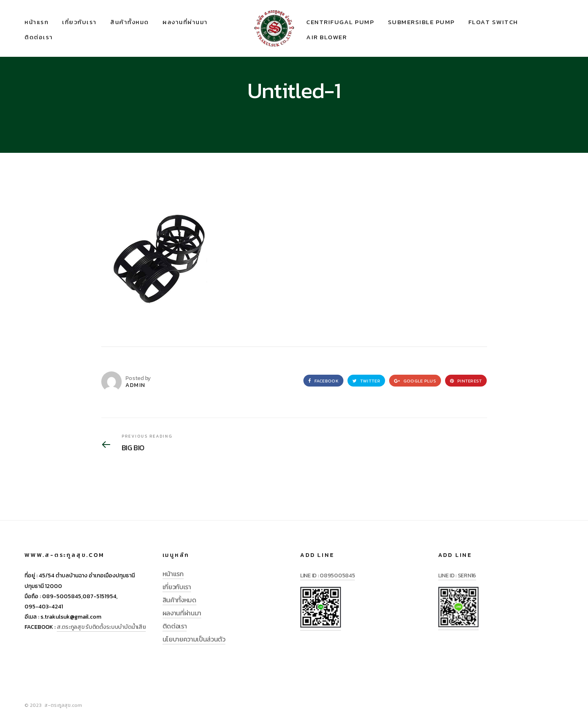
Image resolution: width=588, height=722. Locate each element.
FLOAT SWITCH (493, 22)
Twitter (366, 381)
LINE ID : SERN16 (457, 576)
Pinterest (466, 381)
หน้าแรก (37, 22)
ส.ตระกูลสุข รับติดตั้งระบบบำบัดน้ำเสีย (101, 627)
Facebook (323, 381)
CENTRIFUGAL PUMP (340, 22)
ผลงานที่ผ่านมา (185, 22)
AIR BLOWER (326, 37)
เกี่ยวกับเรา (79, 22)
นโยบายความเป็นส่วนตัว (194, 639)
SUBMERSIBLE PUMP (421, 22)
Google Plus (415, 381)
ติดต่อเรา (39, 37)
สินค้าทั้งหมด (130, 22)
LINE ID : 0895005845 (327, 576)
